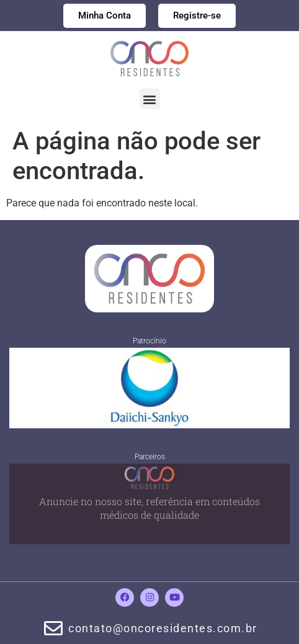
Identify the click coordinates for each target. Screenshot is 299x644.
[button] (150, 99)
